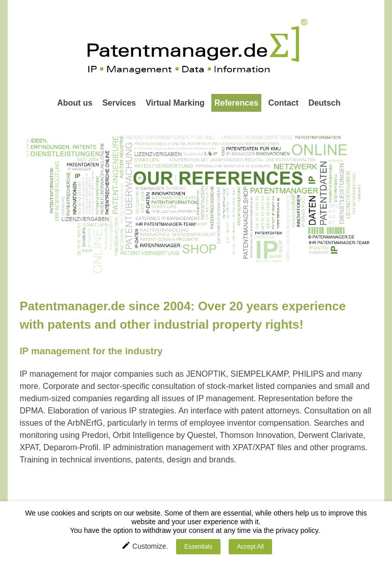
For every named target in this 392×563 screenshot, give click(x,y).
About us (75, 103)
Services (119, 103)
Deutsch (324, 103)
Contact (283, 103)
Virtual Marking (175, 103)
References (236, 103)
